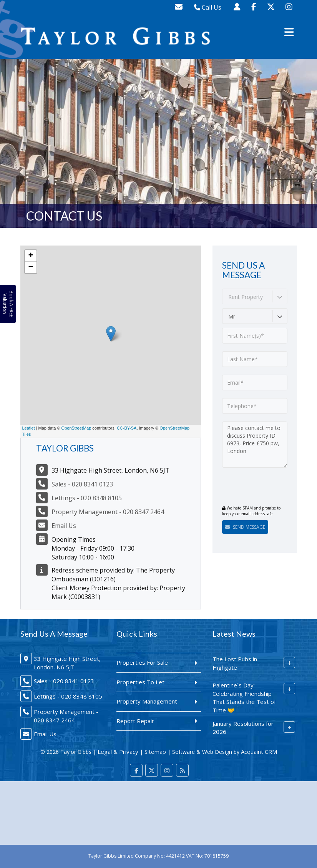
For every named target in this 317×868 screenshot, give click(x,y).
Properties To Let (140, 682)
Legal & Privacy (118, 752)
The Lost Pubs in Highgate (235, 663)
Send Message (245, 527)
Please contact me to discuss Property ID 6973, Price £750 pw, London (255, 445)
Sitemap (155, 752)
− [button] (31, 267)
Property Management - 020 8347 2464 (108, 512)
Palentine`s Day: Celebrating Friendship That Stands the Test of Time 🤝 (244, 697)
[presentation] (269, 487)
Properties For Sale (142, 662)
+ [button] (31, 256)
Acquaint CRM (259, 752)
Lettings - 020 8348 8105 (87, 498)
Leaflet (29, 428)
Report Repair (135, 721)
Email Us (64, 526)
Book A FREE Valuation (8, 304)
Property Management (147, 701)
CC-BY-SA (127, 428)
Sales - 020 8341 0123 (82, 484)
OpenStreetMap (76, 428)
